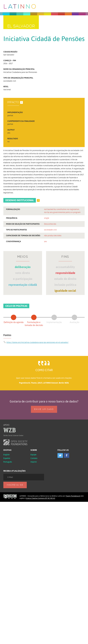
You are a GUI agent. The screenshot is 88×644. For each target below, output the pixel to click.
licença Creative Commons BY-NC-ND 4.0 (40, 498)
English (6, 455)
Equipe (33, 455)
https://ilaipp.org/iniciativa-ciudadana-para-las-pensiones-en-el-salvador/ (37, 342)
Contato (34, 458)
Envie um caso (44, 409)
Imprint (34, 462)
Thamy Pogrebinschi (73, 496)
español (7, 458)
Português (8, 462)
